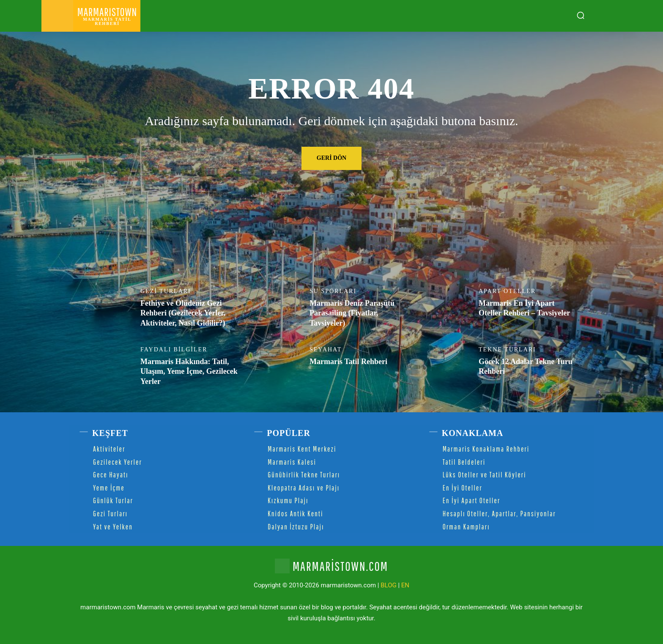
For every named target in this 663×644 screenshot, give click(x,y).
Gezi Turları (166, 291)
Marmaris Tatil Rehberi (348, 362)
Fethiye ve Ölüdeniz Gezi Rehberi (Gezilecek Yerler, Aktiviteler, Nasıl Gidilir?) (183, 313)
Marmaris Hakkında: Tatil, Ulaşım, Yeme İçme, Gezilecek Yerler (189, 371)
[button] (581, 15)
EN (405, 585)
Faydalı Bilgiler (174, 350)
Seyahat (326, 350)
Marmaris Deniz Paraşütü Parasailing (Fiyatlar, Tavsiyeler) (352, 313)
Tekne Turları (507, 350)
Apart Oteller (507, 291)
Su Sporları (333, 291)
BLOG (389, 585)
